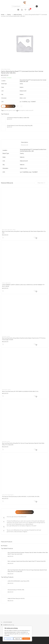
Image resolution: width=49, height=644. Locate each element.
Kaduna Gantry (18, 15)
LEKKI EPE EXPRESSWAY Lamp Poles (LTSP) (18, 581)
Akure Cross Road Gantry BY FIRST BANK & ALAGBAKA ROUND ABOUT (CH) (20, 391)
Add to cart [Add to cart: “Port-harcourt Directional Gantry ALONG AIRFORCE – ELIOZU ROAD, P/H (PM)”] (3, 502)
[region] (17, 634)
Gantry (9, 15)
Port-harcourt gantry (9, 495)
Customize (9, 639)
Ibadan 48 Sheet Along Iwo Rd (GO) (16, 598)
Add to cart (9, 106)
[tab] (25, 142)
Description (25, 142)
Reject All (18, 639)
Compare (21, 106)
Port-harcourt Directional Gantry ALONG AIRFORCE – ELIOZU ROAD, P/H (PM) (21, 497)
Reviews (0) (25, 145)
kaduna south (30, 110)
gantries (6, 110)
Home (3, 15)
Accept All (26, 639)
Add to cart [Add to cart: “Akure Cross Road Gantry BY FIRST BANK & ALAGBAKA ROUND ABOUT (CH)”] (3, 396)
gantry (11, 110)
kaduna (15, 110)
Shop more (41, 183)
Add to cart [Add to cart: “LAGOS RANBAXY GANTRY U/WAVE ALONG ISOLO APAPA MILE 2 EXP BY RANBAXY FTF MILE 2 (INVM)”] (3, 291)
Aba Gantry (4, 336)
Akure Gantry (5, 390)
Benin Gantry (5, 230)
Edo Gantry (10, 230)
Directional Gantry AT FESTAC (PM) (16, 590)
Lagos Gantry (8, 283)
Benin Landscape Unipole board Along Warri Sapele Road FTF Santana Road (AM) (27, 561)
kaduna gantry (21, 110)
